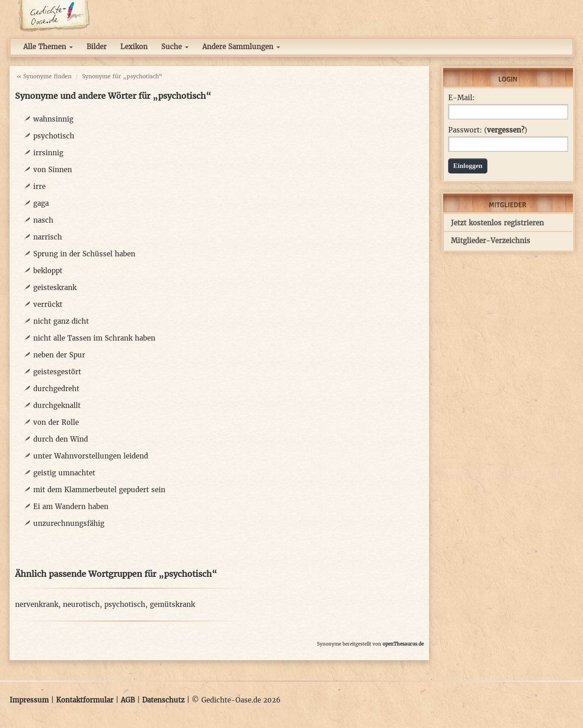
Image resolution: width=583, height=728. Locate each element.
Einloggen (468, 166)
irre (39, 186)
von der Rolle (56, 422)
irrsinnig (48, 153)
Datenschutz (163, 700)
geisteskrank (55, 288)
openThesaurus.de (403, 644)
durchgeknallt (57, 405)
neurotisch (81, 604)
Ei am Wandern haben (71, 507)
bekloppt (48, 271)
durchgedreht (56, 389)
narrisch (48, 237)
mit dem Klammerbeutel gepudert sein (99, 490)
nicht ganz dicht (61, 321)
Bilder (97, 47)
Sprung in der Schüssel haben (84, 254)
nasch (43, 220)
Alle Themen (48, 47)
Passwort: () (488, 130)
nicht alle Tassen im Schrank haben (94, 338)
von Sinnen (53, 170)
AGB (128, 700)
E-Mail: (461, 98)
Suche (175, 47)
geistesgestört (57, 372)
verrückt (48, 304)
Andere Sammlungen (241, 47)
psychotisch (54, 136)
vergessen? (506, 130)
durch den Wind (61, 439)
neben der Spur (59, 355)
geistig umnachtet (64, 473)
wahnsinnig (53, 119)
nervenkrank (37, 604)
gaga (41, 203)
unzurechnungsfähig (69, 523)
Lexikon (134, 47)
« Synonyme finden (44, 76)
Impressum (29, 700)
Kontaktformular (85, 700)
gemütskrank (172, 604)
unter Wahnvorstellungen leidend (91, 456)
